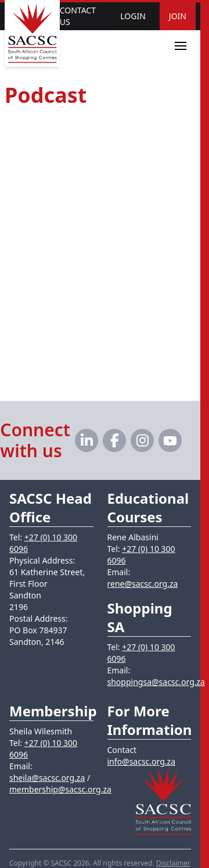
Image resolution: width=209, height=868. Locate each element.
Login (133, 16)
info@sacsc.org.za (142, 761)
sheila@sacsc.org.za (47, 778)
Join (178, 16)
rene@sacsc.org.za (143, 584)
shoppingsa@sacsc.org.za (156, 682)
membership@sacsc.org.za (60, 789)
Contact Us (78, 16)
